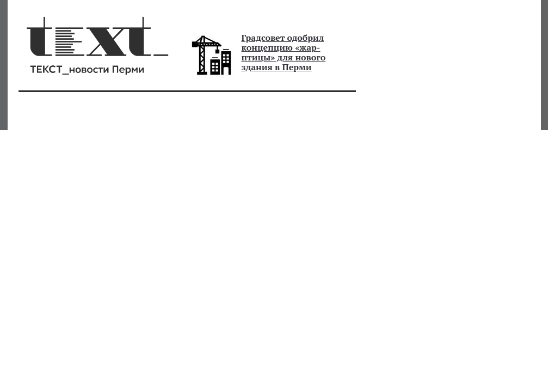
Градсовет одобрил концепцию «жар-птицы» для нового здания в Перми (284, 52)
